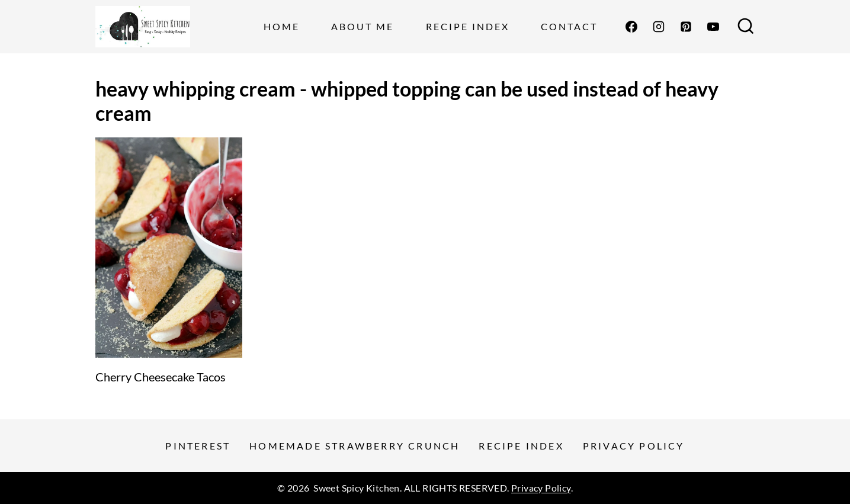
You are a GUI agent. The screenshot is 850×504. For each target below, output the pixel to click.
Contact (569, 26)
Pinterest (198, 446)
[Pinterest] (686, 27)
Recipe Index (468, 26)
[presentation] (169, 248)
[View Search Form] (746, 27)
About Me (363, 26)
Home (282, 26)
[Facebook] (631, 27)
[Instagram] (659, 27)
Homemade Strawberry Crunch (355, 446)
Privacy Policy (634, 446)
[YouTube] (713, 27)
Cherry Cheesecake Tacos (161, 377)
